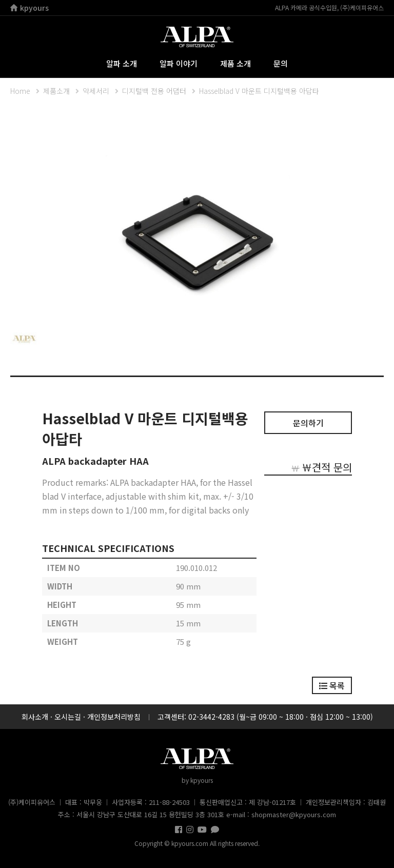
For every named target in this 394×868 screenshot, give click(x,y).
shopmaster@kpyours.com (294, 814)
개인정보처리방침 (114, 717)
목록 (332, 685)
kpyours (29, 8)
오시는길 (68, 717)
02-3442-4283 (211, 717)
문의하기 (308, 423)
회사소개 (35, 717)
